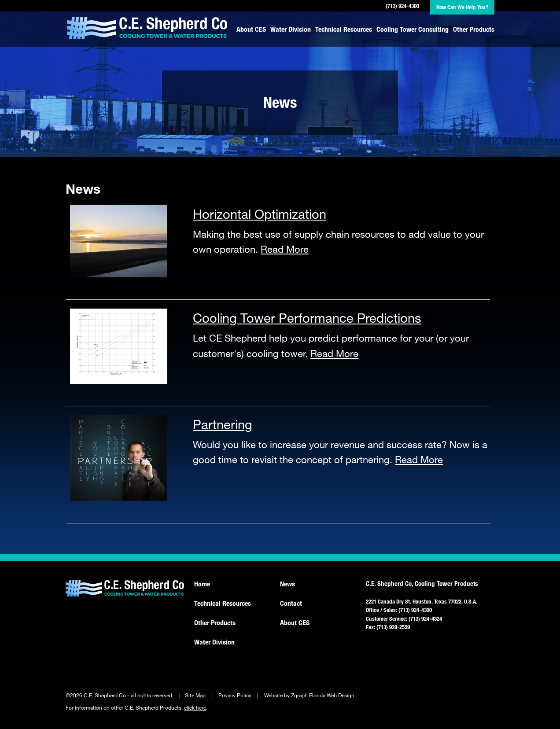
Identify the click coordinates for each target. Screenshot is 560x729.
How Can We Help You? (462, 7)
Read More (285, 249)
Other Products (474, 29)
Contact (291, 603)
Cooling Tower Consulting (413, 29)
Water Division (291, 29)
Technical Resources (344, 29)
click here (195, 707)
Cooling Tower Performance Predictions (307, 317)
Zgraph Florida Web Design (323, 695)
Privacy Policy (235, 695)
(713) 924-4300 (402, 6)
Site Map (195, 695)
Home (202, 584)
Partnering (223, 424)
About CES (251, 29)
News (287, 584)
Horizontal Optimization (260, 214)
